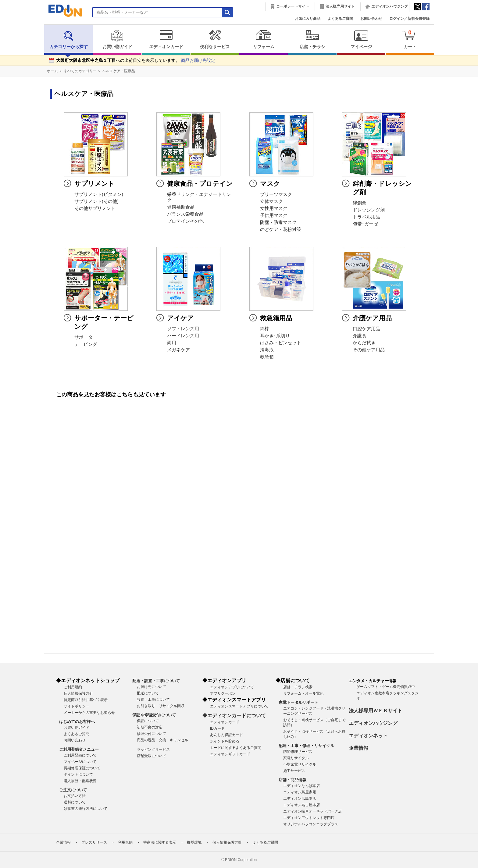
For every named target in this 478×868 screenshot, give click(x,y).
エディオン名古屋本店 (301, 805)
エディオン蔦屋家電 (300, 792)
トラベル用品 (366, 217)
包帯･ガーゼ (365, 224)
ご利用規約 (73, 687)
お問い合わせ (371, 19)
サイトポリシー (77, 706)
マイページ (361, 39)
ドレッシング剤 (369, 210)
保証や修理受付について (154, 715)
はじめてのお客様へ (77, 722)
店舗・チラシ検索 (298, 687)
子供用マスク (274, 215)
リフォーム (264, 39)
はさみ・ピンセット (281, 343)
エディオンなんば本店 (301, 786)
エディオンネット (368, 736)
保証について (148, 721)
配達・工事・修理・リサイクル (306, 746)
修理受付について (152, 734)
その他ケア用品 (369, 350)
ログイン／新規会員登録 (409, 19)
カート (410, 39)
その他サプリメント (95, 208)
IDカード (217, 728)
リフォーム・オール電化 (303, 693)
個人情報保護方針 (78, 693)
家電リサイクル (296, 758)
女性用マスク (274, 208)
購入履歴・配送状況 (80, 781)
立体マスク (271, 201)
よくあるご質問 (340, 19)
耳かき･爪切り (275, 336)
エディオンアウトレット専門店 (309, 818)
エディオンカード (166, 39)
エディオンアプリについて (232, 687)
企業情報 (358, 748)
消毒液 (267, 350)
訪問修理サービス (298, 752)
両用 (172, 343)
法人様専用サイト (340, 6)
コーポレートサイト (293, 6)
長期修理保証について (82, 768)
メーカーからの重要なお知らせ (89, 713)
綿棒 (265, 329)
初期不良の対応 (150, 727)
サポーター (86, 337)
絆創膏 (360, 203)
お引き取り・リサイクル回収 (161, 706)
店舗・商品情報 (293, 780)
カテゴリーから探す (69, 39)
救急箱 (267, 357)
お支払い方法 (75, 796)
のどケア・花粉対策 (281, 229)
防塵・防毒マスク (278, 222)
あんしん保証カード (227, 735)
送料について (75, 802)
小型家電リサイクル (300, 764)
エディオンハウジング (390, 6)
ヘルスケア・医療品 (119, 71)
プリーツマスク (276, 194)
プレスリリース (94, 842)
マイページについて (80, 762)
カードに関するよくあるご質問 (236, 748)
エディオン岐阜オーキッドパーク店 (312, 811)
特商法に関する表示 (160, 842)
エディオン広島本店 (300, 799)
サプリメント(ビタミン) (99, 194)
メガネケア (178, 350)
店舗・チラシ (312, 39)
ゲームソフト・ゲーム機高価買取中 (386, 687)
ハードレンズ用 (183, 336)
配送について (148, 693)
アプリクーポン (223, 693)
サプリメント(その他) (96, 201)
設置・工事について (153, 700)
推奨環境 (194, 842)
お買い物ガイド (117, 39)
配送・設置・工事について (156, 681)
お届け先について (152, 687)
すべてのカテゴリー (80, 71)
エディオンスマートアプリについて (239, 706)
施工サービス (294, 771)
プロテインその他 (185, 221)
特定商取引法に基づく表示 (86, 700)
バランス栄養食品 (185, 214)
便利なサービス (215, 39)
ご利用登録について (80, 755)
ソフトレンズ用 (183, 329)
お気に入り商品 (308, 19)
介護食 (360, 336)
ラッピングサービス (153, 749)
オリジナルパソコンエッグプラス (311, 824)
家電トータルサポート (298, 702)
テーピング (86, 344)
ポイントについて (78, 774)
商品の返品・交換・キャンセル (162, 740)
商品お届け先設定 (198, 60)
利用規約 (125, 842)
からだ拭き (364, 343)
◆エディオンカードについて (234, 716)
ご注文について (73, 790)
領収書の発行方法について (86, 809)
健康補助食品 (181, 207)
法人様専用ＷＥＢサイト (376, 711)
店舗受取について (152, 756)
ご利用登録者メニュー (79, 749)
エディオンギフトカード (230, 754)
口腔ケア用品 (366, 329)
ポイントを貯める (225, 741)
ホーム (52, 71)
